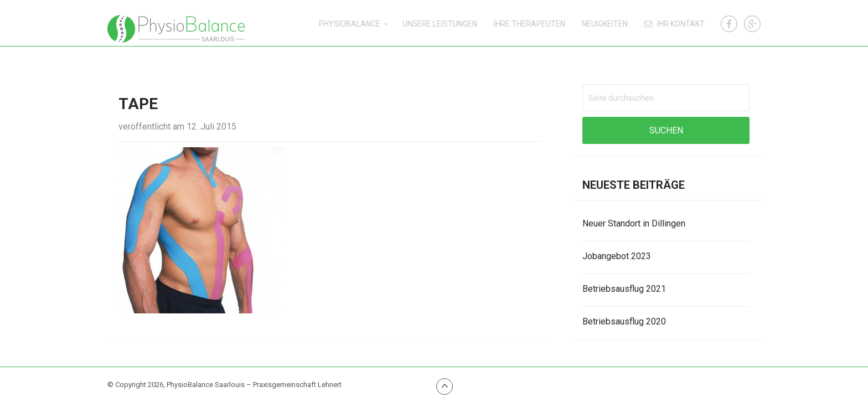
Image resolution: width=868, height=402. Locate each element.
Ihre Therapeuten (529, 24)
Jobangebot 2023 (617, 256)
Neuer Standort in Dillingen (634, 223)
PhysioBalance (350, 24)
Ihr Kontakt (675, 24)
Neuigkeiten (605, 24)
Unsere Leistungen (440, 24)
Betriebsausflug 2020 (624, 321)
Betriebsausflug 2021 (624, 289)
